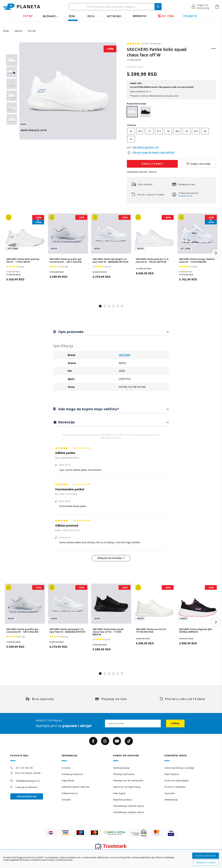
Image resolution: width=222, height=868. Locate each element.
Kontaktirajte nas (27, 797)
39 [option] (187, 131)
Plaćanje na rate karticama (128, 780)
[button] (200, 7)
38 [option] (168, 131)
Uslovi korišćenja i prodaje (179, 768)
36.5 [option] (140, 131)
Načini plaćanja (121, 768)
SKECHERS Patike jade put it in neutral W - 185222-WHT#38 (152, 260)
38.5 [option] (177, 131)
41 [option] (131, 139)
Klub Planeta (172, 774)
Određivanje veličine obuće (129, 806)
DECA (91, 16)
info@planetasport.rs (28, 781)
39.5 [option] (196, 131)
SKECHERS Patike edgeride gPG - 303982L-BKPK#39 (196, 631)
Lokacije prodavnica (27, 787)
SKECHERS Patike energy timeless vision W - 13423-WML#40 (197, 260)
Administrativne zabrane (76, 787)
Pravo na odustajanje (177, 780)
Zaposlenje (68, 780)
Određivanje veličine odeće (129, 812)
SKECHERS (125, 355)
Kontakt (66, 800)
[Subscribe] (175, 723)
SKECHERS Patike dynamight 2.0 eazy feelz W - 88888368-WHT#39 (110, 260)
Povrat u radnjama (175, 787)
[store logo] (22, 7)
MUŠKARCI (50, 16)
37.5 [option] (159, 131)
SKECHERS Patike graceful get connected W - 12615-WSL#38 (66, 260)
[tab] (111, 332)
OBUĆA (19, 31)
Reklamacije (171, 800)
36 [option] (131, 131)
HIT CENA (166, 16)
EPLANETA (190, 16)
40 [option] (205, 131)
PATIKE (28, 16)
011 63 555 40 (24, 768)
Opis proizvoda (70, 332)
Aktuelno (114, 16)
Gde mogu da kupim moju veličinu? (88, 409)
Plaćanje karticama (124, 774)
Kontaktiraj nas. (186, 196)
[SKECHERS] (214, 50)
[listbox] (171, 136)
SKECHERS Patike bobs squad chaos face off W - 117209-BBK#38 (108, 632)
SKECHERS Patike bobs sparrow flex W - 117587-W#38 (23, 260)
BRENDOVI (140, 16)
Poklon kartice (70, 793)
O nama (66, 768)
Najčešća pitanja (122, 800)
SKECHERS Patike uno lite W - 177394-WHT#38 (151, 631)
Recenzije (66, 422)
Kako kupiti (119, 793)
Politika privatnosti (72, 774)
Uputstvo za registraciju (127, 787)
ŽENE (72, 16)
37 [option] (150, 131)
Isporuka (169, 793)
